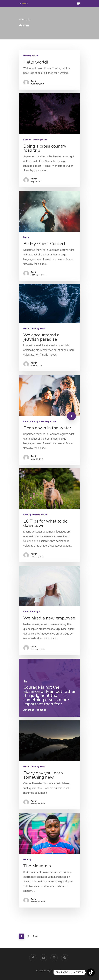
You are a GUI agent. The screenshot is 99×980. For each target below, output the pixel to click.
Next (35, 934)
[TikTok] (91, 972)
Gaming (27, 515)
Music (26, 237)
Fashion (27, 140)
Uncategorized (31, 56)
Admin (34, 81)
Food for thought (32, 421)
